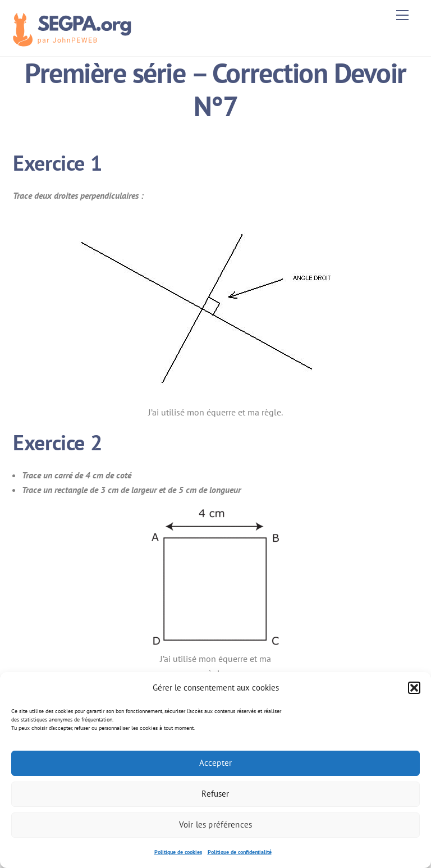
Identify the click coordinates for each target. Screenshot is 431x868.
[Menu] (402, 15)
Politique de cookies (178, 852)
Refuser (215, 794)
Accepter (215, 763)
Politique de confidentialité (240, 852)
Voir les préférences (215, 824)
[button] (414, 688)
